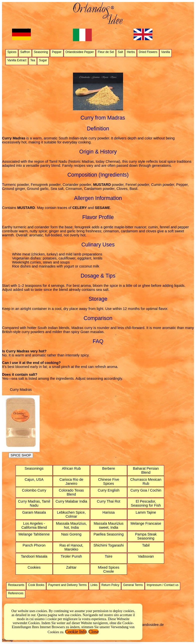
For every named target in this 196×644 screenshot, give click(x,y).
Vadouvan (146, 556)
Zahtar (71, 567)
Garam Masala (34, 512)
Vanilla (166, 52)
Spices (12, 52)
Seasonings (34, 468)
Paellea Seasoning (109, 534)
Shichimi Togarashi (109, 545)
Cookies (34, 567)
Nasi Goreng (71, 534)
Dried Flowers (148, 52)
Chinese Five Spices (109, 481)
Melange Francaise (146, 523)
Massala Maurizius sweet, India (109, 525)
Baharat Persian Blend (146, 470)
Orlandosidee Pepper (80, 52)
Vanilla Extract (17, 60)
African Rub (71, 468)
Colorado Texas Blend (71, 492)
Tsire (109, 556)
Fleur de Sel (106, 52)
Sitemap (8, 640)
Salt (120, 52)
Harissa (109, 512)
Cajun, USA (34, 479)
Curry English (109, 490)
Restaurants (16, 585)
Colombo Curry (34, 490)
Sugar (43, 60)
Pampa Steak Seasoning (146, 536)
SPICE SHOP (21, 455)
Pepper (57, 52)
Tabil (146, 545)
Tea (33, 60)
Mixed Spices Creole (109, 569)
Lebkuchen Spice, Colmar (71, 514)
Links (94, 585)
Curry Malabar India (71, 501)
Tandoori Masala (34, 556)
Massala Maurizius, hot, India (71, 525)
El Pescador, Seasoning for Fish (146, 503)
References (16, 593)
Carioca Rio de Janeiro (71, 481)
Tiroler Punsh (71, 556)
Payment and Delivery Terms (67, 585)
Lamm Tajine (146, 512)
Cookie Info (76, 632)
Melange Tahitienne (34, 534)
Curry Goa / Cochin (146, 490)
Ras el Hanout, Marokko (71, 547)
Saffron (25, 52)
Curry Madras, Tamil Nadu (34, 503)
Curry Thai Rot (109, 501)
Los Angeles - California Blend (34, 525)
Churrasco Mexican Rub (146, 481)
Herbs (131, 52)
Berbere (109, 468)
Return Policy (110, 585)
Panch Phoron (34, 545)
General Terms (133, 585)
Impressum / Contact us (163, 585)
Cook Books (36, 585)
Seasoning (41, 52)
